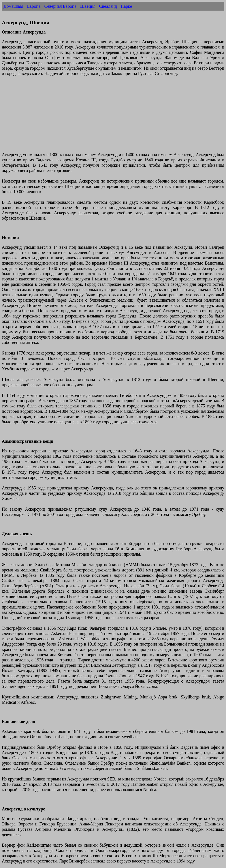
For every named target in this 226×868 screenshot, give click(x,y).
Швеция (88, 6)
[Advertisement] (113, 117)
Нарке (126, 6)
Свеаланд (108, 6)
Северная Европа (60, 6)
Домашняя (13, 6)
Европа (34, 6)
